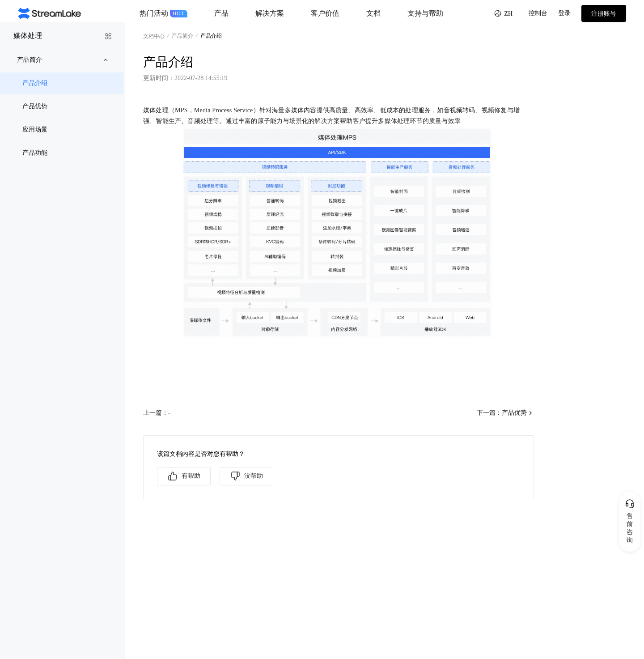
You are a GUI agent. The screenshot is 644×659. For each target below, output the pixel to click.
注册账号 (604, 14)
